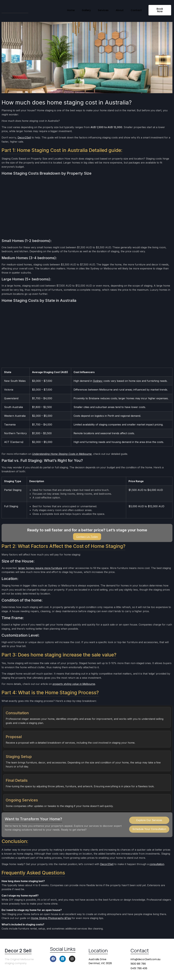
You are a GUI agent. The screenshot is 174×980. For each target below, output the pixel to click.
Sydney (98, 381)
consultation (157, 864)
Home (67, 10)
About (118, 10)
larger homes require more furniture (40, 568)
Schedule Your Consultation (149, 829)
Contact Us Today (87, 537)
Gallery (83, 10)
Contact (136, 10)
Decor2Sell (24, 137)
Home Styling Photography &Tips (51, 918)
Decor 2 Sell (15, 10)
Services (101, 10)
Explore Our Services (149, 820)
